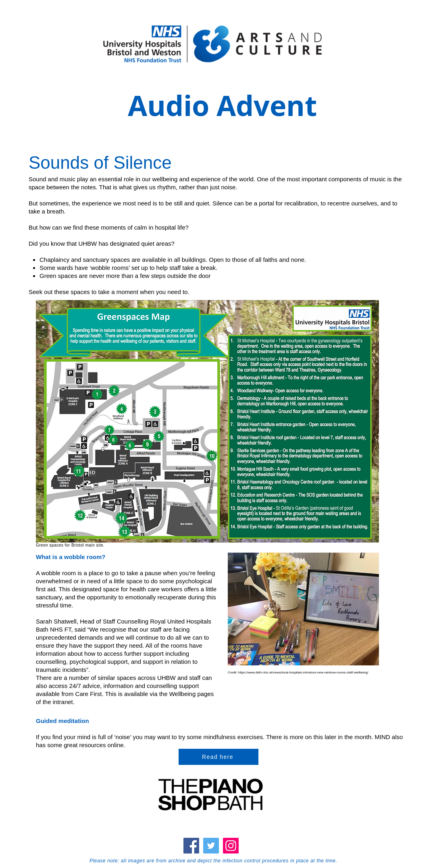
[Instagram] (231, 846)
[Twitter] (211, 846)
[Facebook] (191, 846)
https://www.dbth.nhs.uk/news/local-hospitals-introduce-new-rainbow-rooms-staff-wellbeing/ (303, 672)
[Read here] (218, 757)
